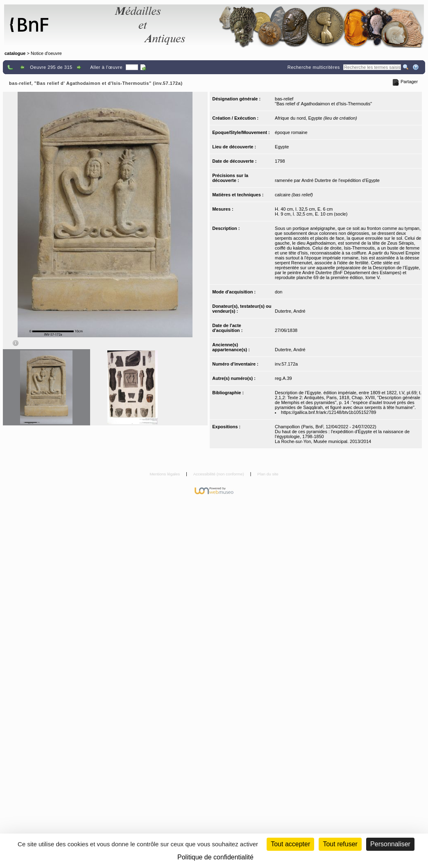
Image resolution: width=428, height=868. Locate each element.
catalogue (15, 53)
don (279, 292)
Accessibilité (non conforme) (219, 474)
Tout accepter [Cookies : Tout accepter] (290, 844)
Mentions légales (165, 474)
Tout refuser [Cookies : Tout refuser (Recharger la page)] (340, 844)
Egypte (282, 147)
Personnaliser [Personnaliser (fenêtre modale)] (390, 844)
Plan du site (268, 474)
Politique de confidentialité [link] (215, 857)
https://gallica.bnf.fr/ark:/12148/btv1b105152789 (328, 412)
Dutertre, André (290, 311)
